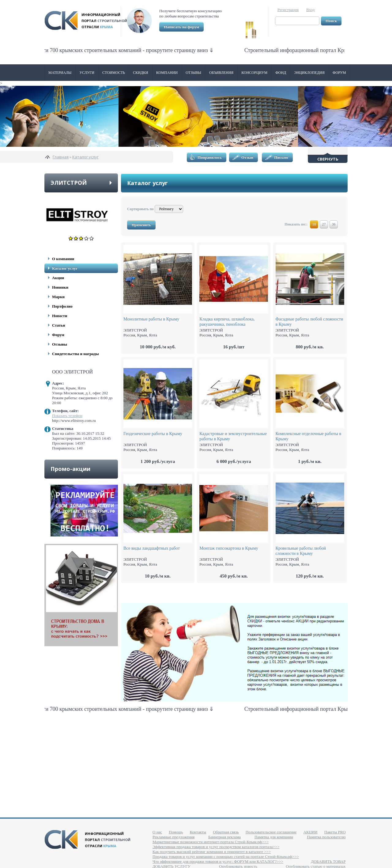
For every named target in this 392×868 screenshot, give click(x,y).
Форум (339, 73)
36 (334, 224)
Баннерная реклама (224, 837)
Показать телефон (67, 416)
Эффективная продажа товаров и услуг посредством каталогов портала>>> (216, 847)
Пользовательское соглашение (271, 832)
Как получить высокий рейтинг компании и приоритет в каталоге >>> (212, 852)
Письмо (281, 157)
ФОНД (281, 73)
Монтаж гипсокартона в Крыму (229, 548)
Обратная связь (226, 832)
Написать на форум (181, 27)
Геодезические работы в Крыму (153, 434)
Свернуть (328, 159)
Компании (167, 73)
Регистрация (288, 10)
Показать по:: (296, 224)
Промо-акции (70, 469)
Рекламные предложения (173, 837)
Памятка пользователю (326, 837)
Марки (58, 297)
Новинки (60, 287)
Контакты (198, 832)
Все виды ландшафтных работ (152, 548)
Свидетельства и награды (75, 354)
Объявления (221, 73)
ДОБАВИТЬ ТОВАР (328, 861)
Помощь (176, 832)
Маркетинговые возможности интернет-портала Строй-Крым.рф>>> (211, 842)
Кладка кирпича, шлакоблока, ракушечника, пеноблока (227, 322)
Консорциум (254, 73)
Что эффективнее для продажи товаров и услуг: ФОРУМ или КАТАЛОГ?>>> (218, 861)
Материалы (60, 73)
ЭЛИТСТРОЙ (69, 183)
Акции (58, 278)
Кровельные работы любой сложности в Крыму (301, 551)
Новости (60, 316)
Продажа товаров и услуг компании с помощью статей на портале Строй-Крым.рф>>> (226, 857)
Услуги (87, 73)
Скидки (141, 73)
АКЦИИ (311, 832)
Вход (310, 10)
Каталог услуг (85, 157)
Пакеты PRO (335, 832)
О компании (63, 259)
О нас (157, 832)
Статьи (59, 325)
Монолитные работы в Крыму (151, 319)
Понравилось (210, 157)
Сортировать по (140, 209)
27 (324, 224)
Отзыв (247, 157)
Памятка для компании (274, 837)
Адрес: (58, 383)
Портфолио (62, 306)
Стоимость (114, 73)
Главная (61, 157)
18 (314, 224)
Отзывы (193, 73)
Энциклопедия (309, 73)
